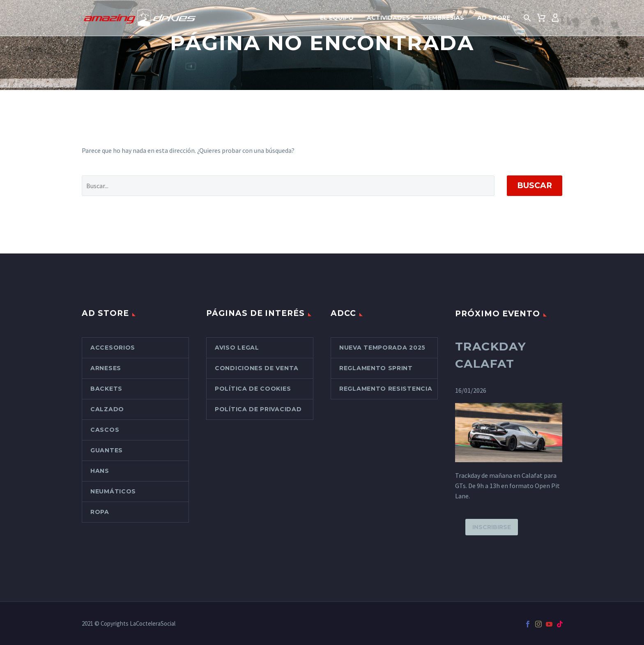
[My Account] (555, 18)
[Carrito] (541, 18)
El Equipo (337, 18)
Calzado (107, 409)
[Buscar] (288, 186)
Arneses (106, 368)
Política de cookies (253, 389)
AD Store (494, 18)
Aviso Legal (237, 348)
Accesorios (113, 348)
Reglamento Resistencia (386, 389)
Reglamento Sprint (376, 368)
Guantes (107, 450)
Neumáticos (113, 491)
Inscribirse (492, 527)
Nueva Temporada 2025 (382, 348)
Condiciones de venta (257, 368)
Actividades (388, 18)
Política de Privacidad (258, 409)
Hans (100, 471)
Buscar (535, 185)
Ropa (100, 512)
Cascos (105, 430)
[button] (527, 18)
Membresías (444, 18)
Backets (106, 389)
